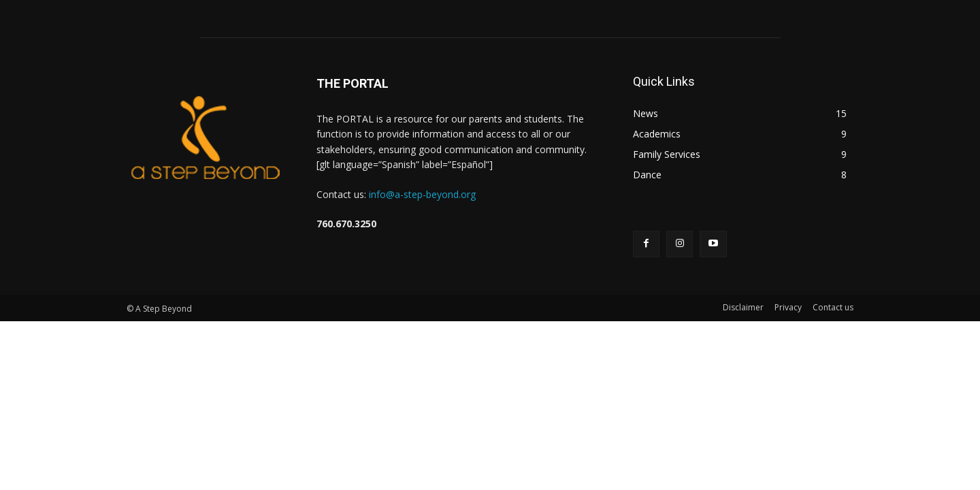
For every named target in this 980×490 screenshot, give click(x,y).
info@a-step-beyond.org (422, 194)
